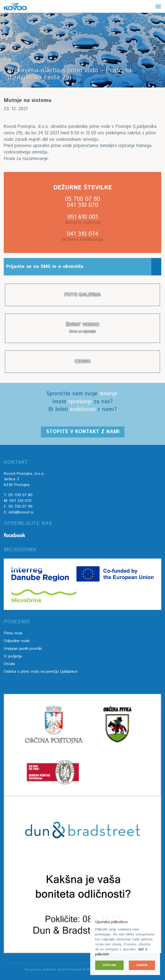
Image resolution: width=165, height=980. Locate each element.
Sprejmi (109, 965)
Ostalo (9, 664)
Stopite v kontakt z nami (83, 432)
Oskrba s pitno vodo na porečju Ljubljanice (41, 672)
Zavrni (142, 965)
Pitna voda (13, 633)
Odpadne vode (17, 641)
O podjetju (13, 656)
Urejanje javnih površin (23, 649)
